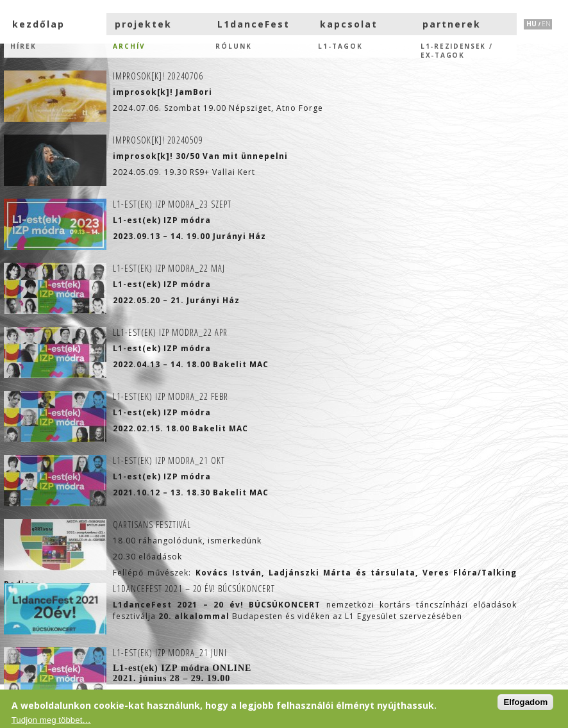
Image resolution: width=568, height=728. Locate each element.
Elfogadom (525, 702)
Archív (129, 46)
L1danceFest (254, 24)
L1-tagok (340, 46)
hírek (23, 46)
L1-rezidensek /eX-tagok (457, 50)
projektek (143, 24)
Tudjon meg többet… (51, 720)
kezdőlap (38, 24)
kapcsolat (349, 24)
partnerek (452, 24)
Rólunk (234, 46)
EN (546, 24)
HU (531, 24)
